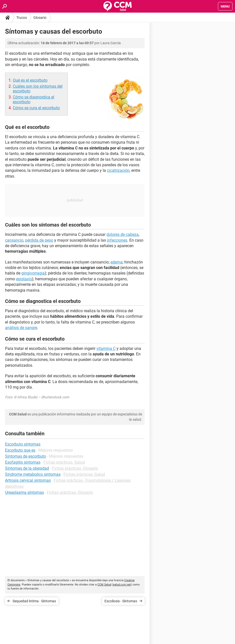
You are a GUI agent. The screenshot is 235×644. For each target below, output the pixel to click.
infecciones (117, 240)
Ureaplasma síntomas (24, 492)
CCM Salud (104, 585)
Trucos (22, 18)
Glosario (40, 18)
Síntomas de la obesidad (27, 468)
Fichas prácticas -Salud (64, 462)
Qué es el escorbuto (30, 80)
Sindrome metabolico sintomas (33, 474)
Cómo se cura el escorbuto (36, 108)
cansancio (14, 240)
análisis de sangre (21, 328)
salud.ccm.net (122, 585)
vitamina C (106, 348)
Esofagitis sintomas (23, 462)
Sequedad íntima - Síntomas (34, 601)
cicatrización (118, 170)
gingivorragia (33, 273)
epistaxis (24, 279)
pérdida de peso (39, 240)
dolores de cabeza (123, 234)
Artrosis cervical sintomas (28, 480)
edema (116, 262)
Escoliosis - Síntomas (121, 601)
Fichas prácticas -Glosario (75, 468)
